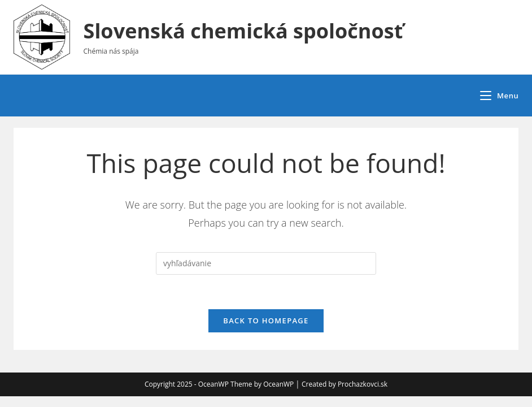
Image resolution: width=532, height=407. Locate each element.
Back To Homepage (266, 321)
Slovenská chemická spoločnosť (243, 31)
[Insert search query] (266, 263)
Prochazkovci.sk (363, 384)
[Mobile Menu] (499, 96)
